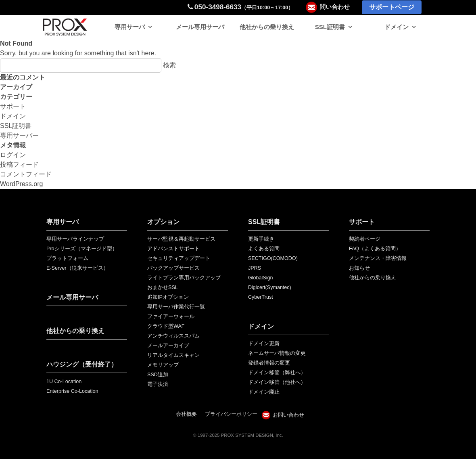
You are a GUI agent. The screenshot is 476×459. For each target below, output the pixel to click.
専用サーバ (130, 27)
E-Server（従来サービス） (77, 268)
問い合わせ (335, 7)
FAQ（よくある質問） (375, 249)
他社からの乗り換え (267, 27)
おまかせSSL (163, 287)
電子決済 (158, 384)
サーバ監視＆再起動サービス (181, 239)
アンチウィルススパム (173, 336)
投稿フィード (19, 165)
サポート (13, 106)
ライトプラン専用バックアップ (184, 278)
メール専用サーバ (200, 27)
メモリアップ (163, 365)
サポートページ (392, 7)
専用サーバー (19, 135)
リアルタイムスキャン (173, 355)
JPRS (255, 268)
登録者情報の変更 (269, 363)
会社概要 (186, 414)
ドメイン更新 (264, 344)
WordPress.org (21, 184)
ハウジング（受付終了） (82, 364)
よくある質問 (264, 249)
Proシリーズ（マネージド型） (82, 249)
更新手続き (261, 239)
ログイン (13, 155)
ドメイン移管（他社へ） (277, 382)
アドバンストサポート (173, 249)
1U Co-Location (64, 381)
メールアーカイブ (168, 346)
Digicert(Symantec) (270, 287)
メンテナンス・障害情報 (378, 258)
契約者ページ (365, 239)
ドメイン (397, 27)
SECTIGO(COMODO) (273, 258)
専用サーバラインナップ (75, 239)
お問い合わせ (288, 415)
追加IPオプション (168, 297)
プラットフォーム (67, 258)
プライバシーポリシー (231, 414)
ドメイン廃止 (264, 392)
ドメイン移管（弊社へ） (277, 373)
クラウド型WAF (166, 326)
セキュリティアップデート (179, 258)
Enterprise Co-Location (72, 391)
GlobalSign (260, 278)
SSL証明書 (330, 27)
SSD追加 (158, 375)
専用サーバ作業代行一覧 (176, 307)
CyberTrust (261, 297)
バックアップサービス (173, 268)
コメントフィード (26, 174)
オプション (163, 222)
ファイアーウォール (171, 316)
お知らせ (359, 268)
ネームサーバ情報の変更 (277, 353)
